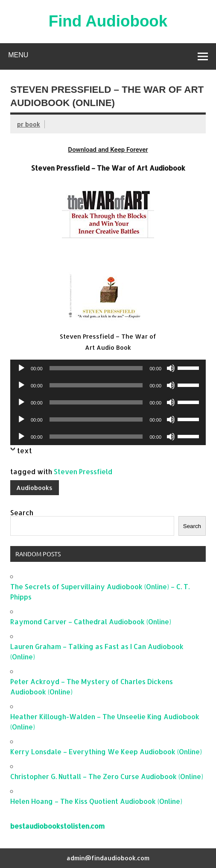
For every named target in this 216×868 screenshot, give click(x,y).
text (25, 450)
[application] (108, 368)
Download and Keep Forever (108, 150)
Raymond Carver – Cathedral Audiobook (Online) (91, 621)
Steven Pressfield (83, 471)
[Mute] (171, 368)
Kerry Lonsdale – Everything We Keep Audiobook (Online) (106, 751)
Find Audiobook (108, 21)
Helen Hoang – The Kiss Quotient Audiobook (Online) (96, 801)
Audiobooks (34, 488)
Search (22, 512)
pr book (29, 124)
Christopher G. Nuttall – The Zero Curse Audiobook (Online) (107, 776)
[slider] (96, 368)
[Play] (21, 368)
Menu (18, 55)
